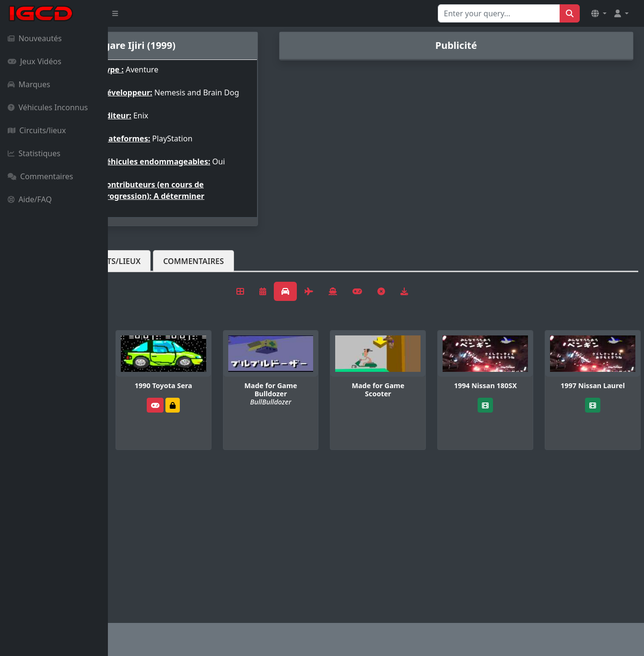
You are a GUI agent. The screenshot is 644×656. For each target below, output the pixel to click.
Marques (29, 84)
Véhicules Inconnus (48, 107)
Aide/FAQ (30, 199)
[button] (599, 13)
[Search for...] (499, 13)
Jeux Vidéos (35, 61)
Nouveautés (35, 38)
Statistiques (34, 153)
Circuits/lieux (37, 130)
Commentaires (40, 176)
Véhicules (146, 276)
